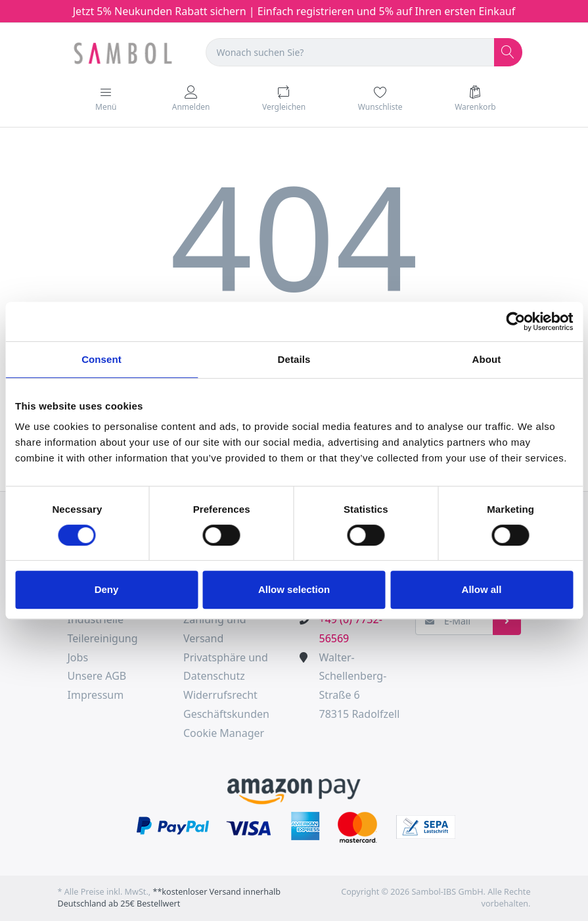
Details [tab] (294, 359)
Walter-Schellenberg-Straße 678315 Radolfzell (360, 686)
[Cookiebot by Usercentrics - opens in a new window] (515, 321)
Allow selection (294, 589)
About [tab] (487, 359)
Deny (107, 589)
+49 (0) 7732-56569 (351, 629)
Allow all (482, 589)
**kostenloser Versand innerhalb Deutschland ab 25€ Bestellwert (170, 898)
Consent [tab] (102, 359)
